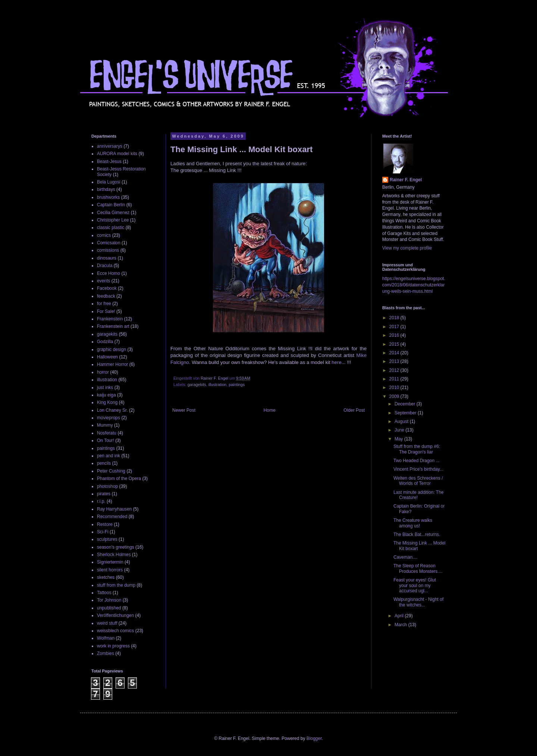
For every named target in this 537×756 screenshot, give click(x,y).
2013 (395, 361)
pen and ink (109, 456)
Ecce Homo (109, 273)
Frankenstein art (113, 326)
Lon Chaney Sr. (112, 410)
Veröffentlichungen (115, 615)
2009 (395, 396)
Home (270, 410)
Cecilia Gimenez (113, 213)
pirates (104, 494)
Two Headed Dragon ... (416, 461)
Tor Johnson (109, 600)
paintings (237, 385)
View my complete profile (407, 248)
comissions (108, 250)
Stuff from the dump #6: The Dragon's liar (417, 449)
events (103, 281)
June (400, 430)
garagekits (197, 385)
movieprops (109, 418)
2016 (395, 335)
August (402, 421)
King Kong (107, 402)
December (406, 404)
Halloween (107, 357)
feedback (106, 296)
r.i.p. (101, 501)
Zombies (106, 653)
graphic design (112, 349)
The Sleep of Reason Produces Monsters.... (418, 568)
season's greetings (116, 547)
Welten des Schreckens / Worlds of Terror (418, 481)
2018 (395, 318)
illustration (218, 385)
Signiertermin (110, 562)
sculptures (107, 539)
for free (104, 304)
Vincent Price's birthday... (418, 469)
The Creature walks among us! (413, 523)
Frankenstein (110, 319)
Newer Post (184, 410)
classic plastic (111, 228)
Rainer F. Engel (406, 180)
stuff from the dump (116, 585)
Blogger (314, 738)
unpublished (109, 608)
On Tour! (106, 440)
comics (104, 235)
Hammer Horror (112, 364)
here (336, 362)
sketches (106, 577)
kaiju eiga (106, 395)
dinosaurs (107, 258)
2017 (395, 327)
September (406, 413)
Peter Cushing (111, 471)
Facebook (107, 288)
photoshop (107, 486)
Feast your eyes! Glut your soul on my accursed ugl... (415, 585)
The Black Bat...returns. (417, 534)
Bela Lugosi (109, 182)
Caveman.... (406, 557)
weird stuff (107, 623)
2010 (395, 388)
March (401, 625)
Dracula (105, 266)
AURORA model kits (117, 154)
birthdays (106, 189)
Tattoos (104, 593)
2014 (395, 353)
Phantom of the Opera (119, 479)
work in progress (113, 646)
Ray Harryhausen (114, 509)
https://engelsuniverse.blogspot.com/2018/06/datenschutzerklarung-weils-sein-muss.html (414, 285)
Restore (105, 524)
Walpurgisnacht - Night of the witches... (418, 602)
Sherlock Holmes (114, 555)
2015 (395, 344)
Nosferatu (107, 433)
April (400, 616)
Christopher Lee (113, 220)
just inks (105, 388)
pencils (104, 463)
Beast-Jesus (109, 161)
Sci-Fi (103, 532)
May (399, 439)
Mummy (105, 425)
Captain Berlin (111, 205)
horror (103, 372)
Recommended (112, 517)
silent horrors (110, 570)
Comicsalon (109, 243)
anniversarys (110, 146)
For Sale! (106, 311)
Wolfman (106, 638)
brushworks (108, 197)
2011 (395, 379)
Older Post (354, 410)
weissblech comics (115, 631)
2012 (395, 370)
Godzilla (105, 342)
